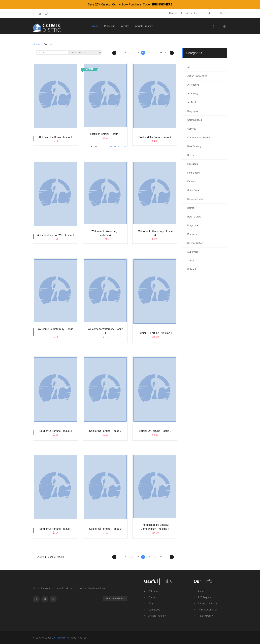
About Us (173, 13)
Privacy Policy (205, 615)
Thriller (191, 260)
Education (193, 163)
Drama (191, 155)
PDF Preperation (206, 597)
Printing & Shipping (208, 603)
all (189, 67)
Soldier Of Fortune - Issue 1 (56, 529)
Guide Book (193, 190)
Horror (191, 207)
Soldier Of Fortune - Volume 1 (155, 334)
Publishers (110, 26)
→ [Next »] (172, 52)
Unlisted (192, 269)
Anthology (193, 93)
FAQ (151, 603)
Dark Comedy (194, 146)
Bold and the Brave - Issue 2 (155, 138)
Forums (153, 597)
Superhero (193, 251)
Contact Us (192, 13)
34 (166, 52)
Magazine (193, 225)
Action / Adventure (66, 150)
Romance (192, 234)
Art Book (192, 102)
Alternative (193, 84)
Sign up (224, 13)
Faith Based (194, 172)
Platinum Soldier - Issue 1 (105, 134)
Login (208, 13)
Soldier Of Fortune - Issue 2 (155, 431)
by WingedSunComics (94, 149)
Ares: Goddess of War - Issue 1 (56, 236)
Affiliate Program (144, 26)
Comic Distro (59, 637)
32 (149, 52)
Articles (125, 26)
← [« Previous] (114, 52)
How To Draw (194, 216)
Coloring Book (195, 119)
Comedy (192, 128)
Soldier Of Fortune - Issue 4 (56, 431)
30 (138, 52)
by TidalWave (44, 150)
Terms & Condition (208, 609)
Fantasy (192, 181)
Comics (94, 26)
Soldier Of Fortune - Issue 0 (105, 529)
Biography (193, 111)
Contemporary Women (199, 137)
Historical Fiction (196, 199)
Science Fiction (195, 243)
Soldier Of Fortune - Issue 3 (105, 431)
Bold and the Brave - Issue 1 (56, 138)
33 (161, 52)
